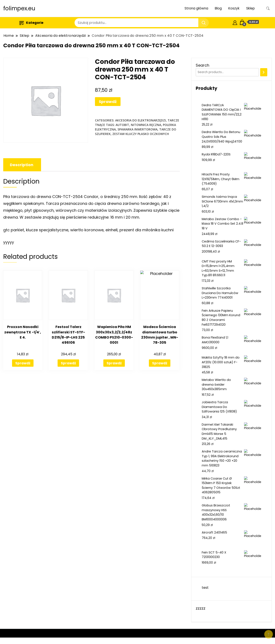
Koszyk (234, 8)
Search (202, 65)
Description (22, 165)
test (205, 588)
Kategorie (31, 23)
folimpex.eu (19, 8)
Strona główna (196, 8)
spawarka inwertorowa (137, 129)
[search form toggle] (268, 8)
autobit (122, 125)
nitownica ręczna (146, 125)
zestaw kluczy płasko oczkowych (141, 134)
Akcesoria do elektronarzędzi (141, 120)
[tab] (22, 165)
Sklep (251, 8)
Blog (218, 8)
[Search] (264, 72)
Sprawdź (108, 102)
